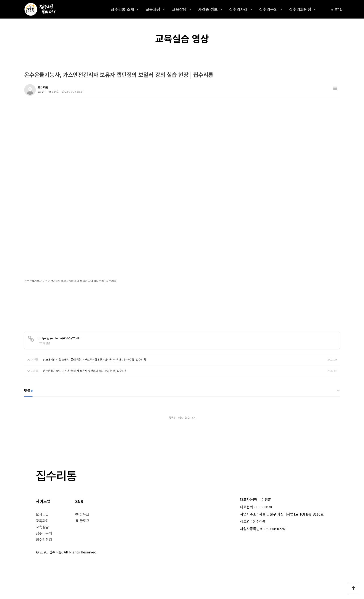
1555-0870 (264, 507)
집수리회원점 (300, 9)
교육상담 (179, 9)
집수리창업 (44, 539)
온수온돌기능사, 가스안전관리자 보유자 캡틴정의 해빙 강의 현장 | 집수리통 (85, 371)
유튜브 (82, 514)
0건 (42, 91)
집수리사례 (238, 9)
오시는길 (42, 514)
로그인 (337, 9)
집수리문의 (268, 9)
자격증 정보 (208, 9)
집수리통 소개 (122, 9)
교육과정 (153, 9)
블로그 (82, 521)
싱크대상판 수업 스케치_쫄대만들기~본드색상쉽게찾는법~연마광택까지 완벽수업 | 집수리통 (94, 359)
